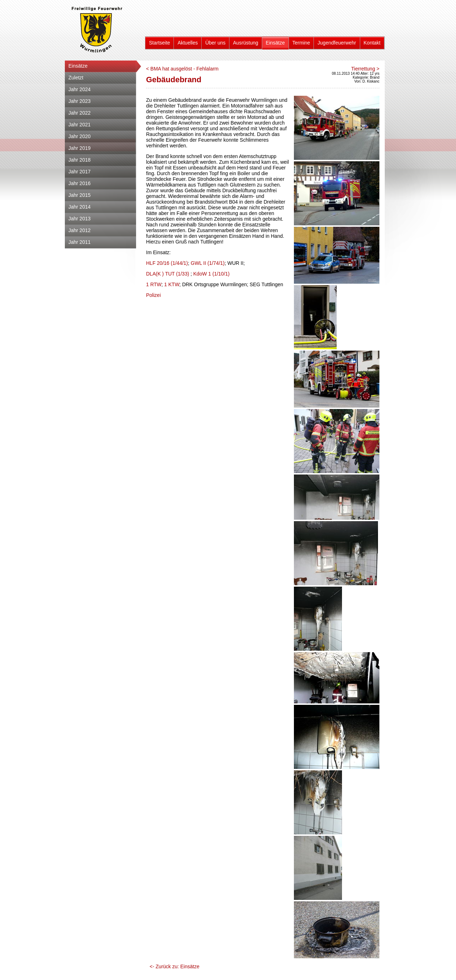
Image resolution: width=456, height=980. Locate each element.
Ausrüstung (246, 43)
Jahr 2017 (79, 172)
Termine (301, 43)
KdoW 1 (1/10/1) (212, 274)
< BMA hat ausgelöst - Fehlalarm (182, 69)
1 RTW (154, 284)
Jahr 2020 (79, 136)
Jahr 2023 (79, 101)
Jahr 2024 (79, 89)
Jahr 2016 (79, 183)
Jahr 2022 (79, 113)
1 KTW (172, 284)
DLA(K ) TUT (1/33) (168, 274)
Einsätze (275, 43)
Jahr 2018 (79, 160)
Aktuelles (188, 43)
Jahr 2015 (79, 195)
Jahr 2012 (79, 230)
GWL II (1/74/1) (208, 263)
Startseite (159, 43)
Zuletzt (76, 78)
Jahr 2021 (79, 125)
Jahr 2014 (79, 207)
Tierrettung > (365, 69)
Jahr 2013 (79, 219)
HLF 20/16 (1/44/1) (167, 263)
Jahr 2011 (79, 242)
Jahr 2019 (79, 148)
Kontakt (372, 43)
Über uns (215, 43)
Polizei (153, 295)
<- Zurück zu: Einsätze (175, 966)
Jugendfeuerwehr (337, 43)
